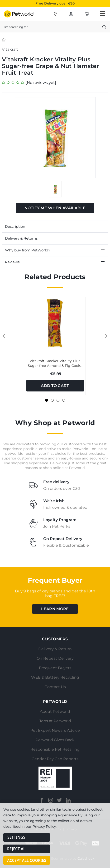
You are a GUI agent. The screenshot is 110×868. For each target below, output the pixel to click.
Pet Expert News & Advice (55, 730)
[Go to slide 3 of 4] (58, 400)
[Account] (55, 14)
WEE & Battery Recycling (55, 677)
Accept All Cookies (27, 860)
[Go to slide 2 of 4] (52, 400)
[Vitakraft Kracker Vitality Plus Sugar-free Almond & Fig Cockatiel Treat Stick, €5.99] (55, 323)
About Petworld (55, 711)
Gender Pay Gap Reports (55, 759)
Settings (16, 840)
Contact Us (55, 687)
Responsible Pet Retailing (55, 749)
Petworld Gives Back (55, 740)
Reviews (12, 262)
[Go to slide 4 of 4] (64, 400)
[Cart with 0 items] (87, 14)
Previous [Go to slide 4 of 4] (4, 336)
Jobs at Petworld (55, 721)
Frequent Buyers (55, 668)
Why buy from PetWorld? (28, 250)
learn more (55, 609)
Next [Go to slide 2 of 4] (106, 336)
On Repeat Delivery (55, 658)
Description (15, 226)
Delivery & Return (55, 649)
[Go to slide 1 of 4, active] (47, 400)
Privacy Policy (44, 829)
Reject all (17, 850)
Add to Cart (55, 386)
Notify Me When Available (55, 208)
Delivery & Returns (21, 238)
